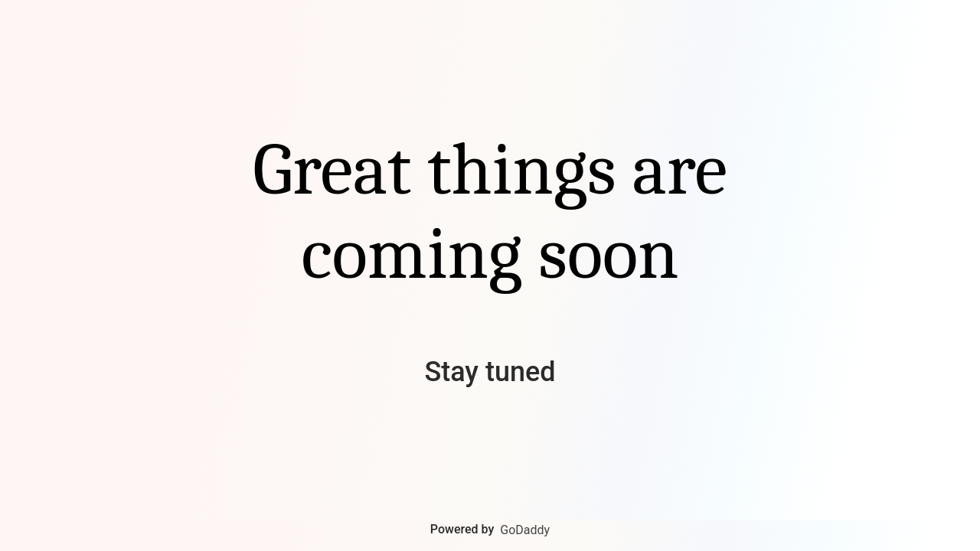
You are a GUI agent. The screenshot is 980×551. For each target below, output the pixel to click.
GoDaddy (525, 530)
